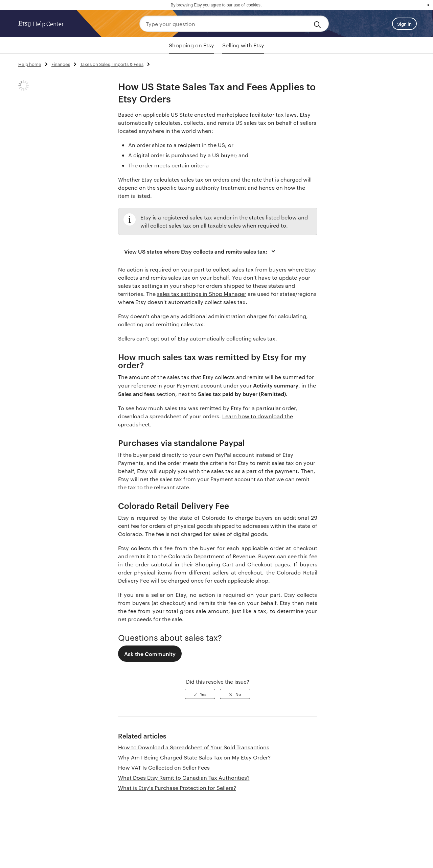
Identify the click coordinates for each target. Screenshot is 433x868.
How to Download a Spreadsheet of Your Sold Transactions (194, 747)
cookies (254, 5)
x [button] (428, 5)
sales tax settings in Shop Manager (202, 294)
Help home (30, 64)
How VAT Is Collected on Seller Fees (164, 767)
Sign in (404, 24)
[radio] (200, 694)
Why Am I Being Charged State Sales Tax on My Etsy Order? (194, 757)
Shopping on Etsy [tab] (191, 45)
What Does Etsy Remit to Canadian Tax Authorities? (184, 778)
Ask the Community (150, 654)
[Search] (318, 24)
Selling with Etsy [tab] (243, 45)
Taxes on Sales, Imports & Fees (112, 64)
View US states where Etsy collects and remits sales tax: (201, 251)
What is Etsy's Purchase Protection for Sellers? (177, 788)
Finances (61, 64)
